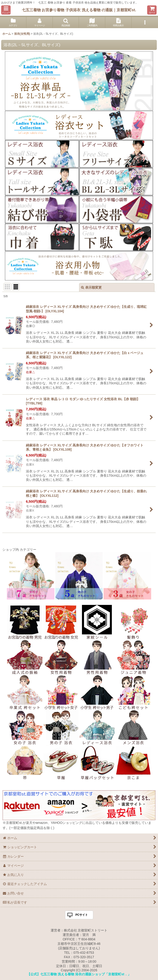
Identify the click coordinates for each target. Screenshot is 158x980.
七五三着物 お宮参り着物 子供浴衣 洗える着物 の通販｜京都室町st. (79, 10)
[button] (6, 10)
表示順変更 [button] (91, 287)
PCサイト (82, 915)
